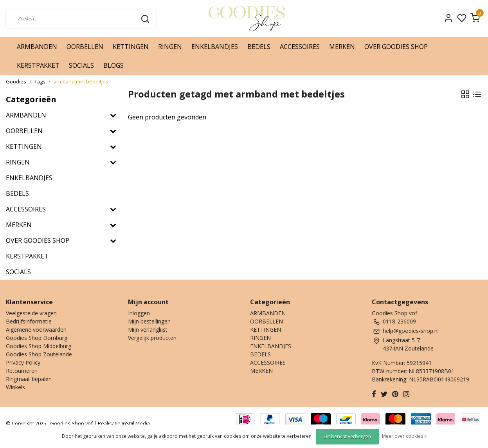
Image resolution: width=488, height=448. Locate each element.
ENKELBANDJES (215, 47)
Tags (40, 81)
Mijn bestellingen (149, 321)
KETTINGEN (131, 47)
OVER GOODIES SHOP (396, 47)
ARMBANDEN (37, 47)
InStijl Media (135, 423)
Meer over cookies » (404, 436)
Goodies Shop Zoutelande (39, 354)
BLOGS (113, 65)
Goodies (16, 81)
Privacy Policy (23, 362)
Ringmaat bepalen (29, 379)
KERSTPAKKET (38, 65)
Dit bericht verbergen (347, 436)
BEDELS (259, 47)
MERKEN (342, 47)
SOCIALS (81, 65)
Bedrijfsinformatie (29, 321)
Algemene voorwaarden (36, 330)
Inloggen (139, 313)
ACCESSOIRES (300, 47)
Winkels (15, 387)
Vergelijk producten (152, 338)
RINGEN (170, 47)
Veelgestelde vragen (31, 313)
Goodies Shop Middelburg (39, 346)
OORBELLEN (85, 47)
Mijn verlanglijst (148, 330)
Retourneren (22, 371)
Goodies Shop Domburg (37, 338)
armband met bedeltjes (81, 81)
